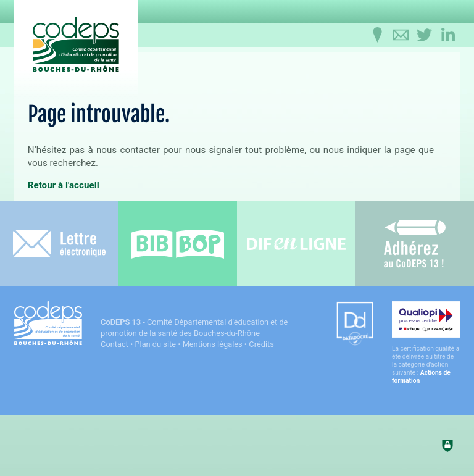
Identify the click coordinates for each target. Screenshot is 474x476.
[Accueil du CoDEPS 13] (76, 44)
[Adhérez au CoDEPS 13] (415, 244)
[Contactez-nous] (401, 35)
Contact (114, 344)
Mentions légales (213, 344)
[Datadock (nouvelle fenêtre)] (355, 324)
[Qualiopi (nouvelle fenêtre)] (426, 343)
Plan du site (155, 344)
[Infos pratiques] (378, 35)
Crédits (261, 344)
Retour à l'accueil (64, 185)
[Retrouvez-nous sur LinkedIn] (448, 35)
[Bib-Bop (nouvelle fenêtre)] (178, 244)
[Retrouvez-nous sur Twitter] (425, 35)
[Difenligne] (296, 244)
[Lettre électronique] (59, 244)
